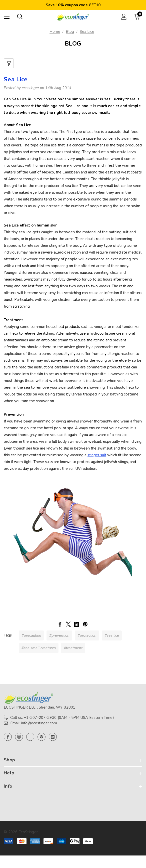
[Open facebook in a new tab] (8, 737)
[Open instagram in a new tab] (19, 737)
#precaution (31, 635)
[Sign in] (124, 17)
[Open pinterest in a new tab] (41, 737)
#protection (87, 635)
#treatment (73, 648)
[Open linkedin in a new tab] (53, 737)
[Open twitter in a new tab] (30, 737)
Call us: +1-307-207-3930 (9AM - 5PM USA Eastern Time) (62, 718)
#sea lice (112, 635)
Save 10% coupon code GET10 (73, 5)
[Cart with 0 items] (138, 17)
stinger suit (97, 455)
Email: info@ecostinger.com (34, 723)
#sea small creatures (39, 648)
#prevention (59, 635)
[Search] (20, 17)
